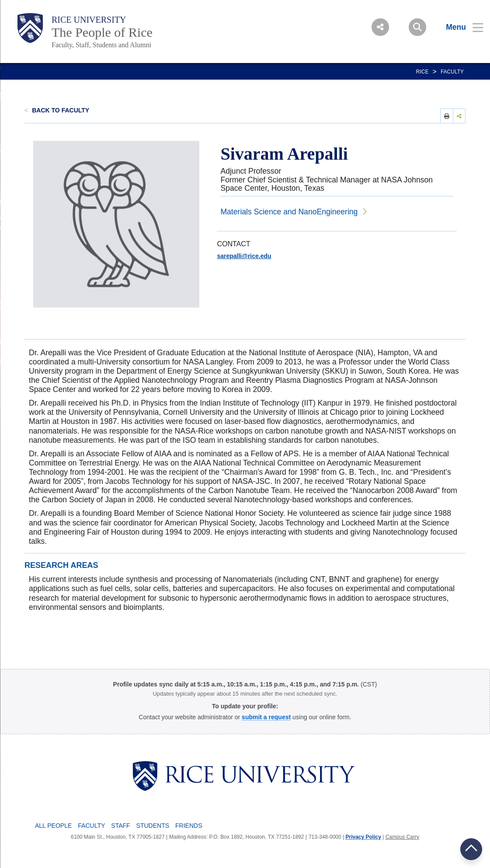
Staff (120, 826)
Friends (189, 826)
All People (53, 826)
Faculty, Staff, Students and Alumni (101, 45)
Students (153, 826)
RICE (422, 72)
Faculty (452, 72)
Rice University (89, 20)
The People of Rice (102, 32)
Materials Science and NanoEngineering (289, 212)
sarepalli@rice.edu (244, 256)
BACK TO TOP (471, 849)
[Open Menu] (459, 27)
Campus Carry (402, 837)
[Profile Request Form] (266, 717)
